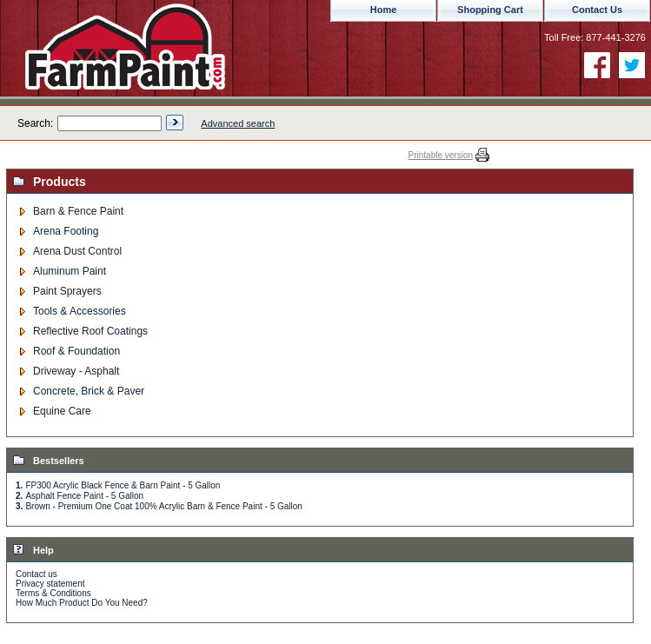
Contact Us (597, 10)
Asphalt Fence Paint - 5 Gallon (84, 496)
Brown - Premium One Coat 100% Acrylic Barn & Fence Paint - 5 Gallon (163, 506)
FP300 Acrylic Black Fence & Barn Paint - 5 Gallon (123, 485)
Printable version (441, 155)
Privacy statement (50, 584)
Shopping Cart (490, 10)
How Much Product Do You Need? (82, 603)
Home (384, 10)
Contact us (37, 574)
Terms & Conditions (53, 593)
